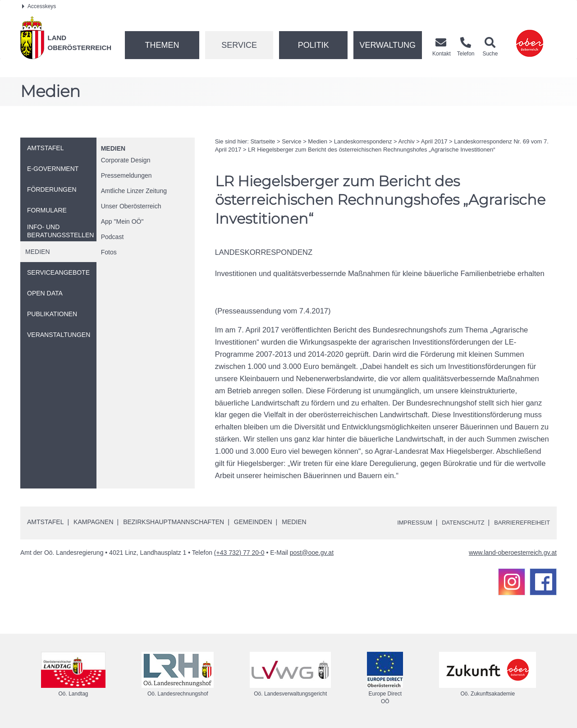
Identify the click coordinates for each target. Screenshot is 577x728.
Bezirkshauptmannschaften (174, 522)
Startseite (263, 141)
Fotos (109, 252)
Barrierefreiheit (520, 522)
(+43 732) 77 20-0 (239, 553)
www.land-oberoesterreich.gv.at (513, 553)
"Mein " (122, 221)
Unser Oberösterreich (131, 206)
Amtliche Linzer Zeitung (134, 191)
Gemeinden (253, 522)
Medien (113, 148)
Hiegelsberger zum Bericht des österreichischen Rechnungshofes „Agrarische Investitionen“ (371, 150)
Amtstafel (45, 522)
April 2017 (434, 141)
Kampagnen (93, 522)
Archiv (407, 141)
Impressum (404, 522)
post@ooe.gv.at (312, 553)
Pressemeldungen (126, 175)
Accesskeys (39, 6)
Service (239, 45)
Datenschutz (456, 522)
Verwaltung (387, 45)
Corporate (126, 160)
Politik (314, 45)
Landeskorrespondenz (363, 141)
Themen (162, 45)
